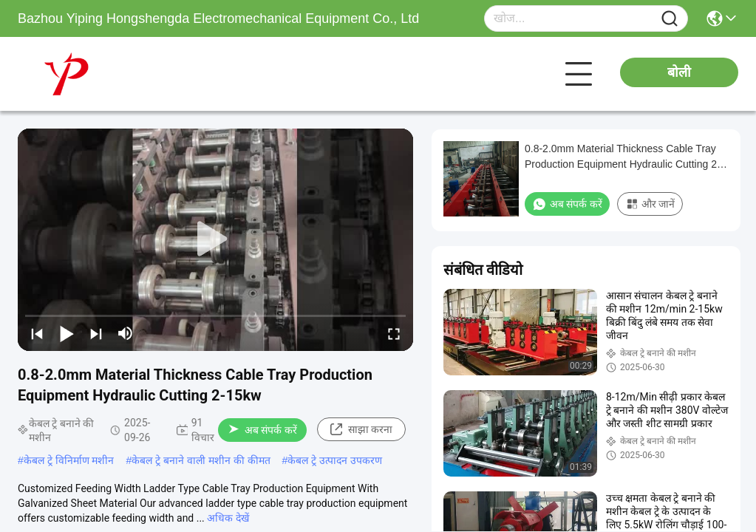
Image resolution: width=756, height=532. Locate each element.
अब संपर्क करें (263, 430)
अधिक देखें (228, 518)
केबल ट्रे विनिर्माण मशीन (69, 460)
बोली (679, 72)
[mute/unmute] (126, 333)
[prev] (37, 333)
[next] (96, 333)
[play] (216, 239)
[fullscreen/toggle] (394, 333)
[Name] (670, 19)
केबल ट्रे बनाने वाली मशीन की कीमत (201, 460)
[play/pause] (67, 333)
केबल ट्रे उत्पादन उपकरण (335, 460)
